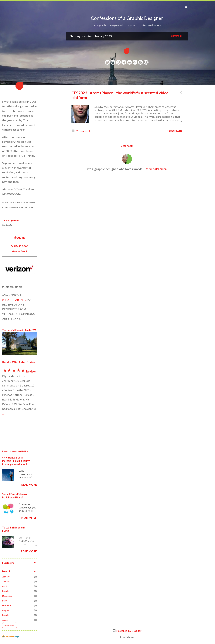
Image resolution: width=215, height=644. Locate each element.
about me (19, 237)
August (6, 610)
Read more (175, 131)
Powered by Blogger (127, 631)
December (7, 596)
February (6, 605)
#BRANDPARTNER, (14, 300)
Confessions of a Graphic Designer (127, 18)
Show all (177, 36)
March (5, 591)
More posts (127, 146)
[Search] (186, 7)
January (6, 577)
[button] (181, 92)
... (3, 413)
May (4, 601)
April (5, 586)
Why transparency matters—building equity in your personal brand (16, 461)
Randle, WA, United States (19, 362)
